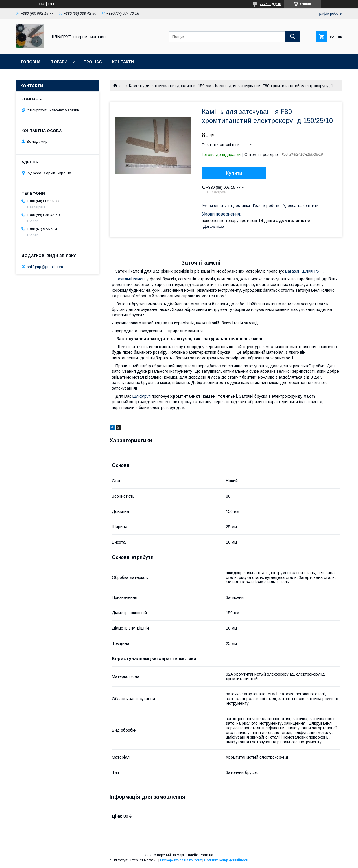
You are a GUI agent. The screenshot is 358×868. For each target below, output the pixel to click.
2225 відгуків (270, 4)
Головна (31, 62)
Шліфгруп (142, 396)
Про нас (93, 62)
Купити (234, 173)
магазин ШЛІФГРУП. (304, 271)
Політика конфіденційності (226, 860)
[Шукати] (293, 37)
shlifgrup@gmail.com (45, 266)
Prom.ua (206, 855)
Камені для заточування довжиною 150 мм (170, 86)
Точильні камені (129, 279)
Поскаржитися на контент (181, 860)
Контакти (123, 62)
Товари (59, 62)
